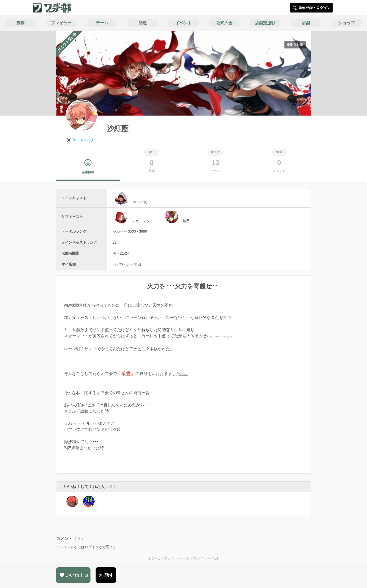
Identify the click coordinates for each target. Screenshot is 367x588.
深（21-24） (123, 253)
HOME (154, 558)
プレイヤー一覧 (176, 558)
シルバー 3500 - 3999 (130, 231)
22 (115, 242)
